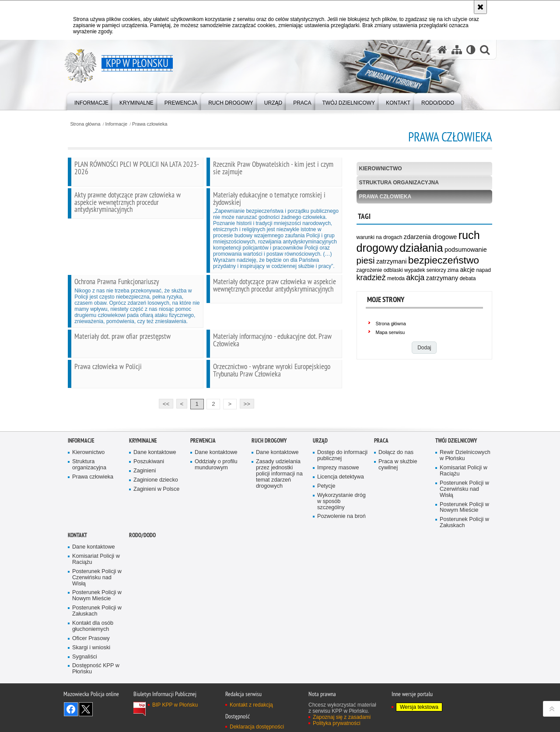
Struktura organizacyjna (399, 183)
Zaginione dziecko (156, 505)
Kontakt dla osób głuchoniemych (93, 652)
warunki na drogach (380, 237)
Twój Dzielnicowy (456, 466)
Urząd (320, 466)
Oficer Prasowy (91, 663)
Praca (381, 466)
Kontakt (77, 561)
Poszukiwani (149, 487)
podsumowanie (466, 250)
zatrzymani (392, 261)
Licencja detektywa (341, 502)
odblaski (393, 270)
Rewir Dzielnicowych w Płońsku (465, 481)
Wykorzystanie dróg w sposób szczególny (341, 526)
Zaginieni (145, 496)
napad (483, 270)
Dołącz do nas (396, 478)
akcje (467, 270)
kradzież (371, 278)
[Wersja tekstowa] (471, 50)
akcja (415, 278)
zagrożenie (369, 270)
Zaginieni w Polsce (156, 514)
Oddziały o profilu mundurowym (216, 490)
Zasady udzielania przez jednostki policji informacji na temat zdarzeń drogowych (279, 499)
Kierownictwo (381, 169)
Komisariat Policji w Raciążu (464, 496)
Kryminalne (143, 466)
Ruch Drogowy (269, 466)
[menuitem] (91, 101)
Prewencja (203, 466)
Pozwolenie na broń (341, 542)
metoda (396, 278)
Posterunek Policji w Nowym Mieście (464, 533)
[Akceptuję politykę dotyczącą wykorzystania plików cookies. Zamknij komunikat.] (480, 7)
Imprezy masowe (338, 493)
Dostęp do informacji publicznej (342, 481)
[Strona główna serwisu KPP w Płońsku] (442, 50)
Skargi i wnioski (91, 673)
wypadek (415, 270)
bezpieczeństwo (444, 260)
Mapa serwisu (390, 332)
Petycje (326, 511)
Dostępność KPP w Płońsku (96, 694)
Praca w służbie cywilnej (398, 490)
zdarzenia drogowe (430, 237)
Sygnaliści (85, 682)
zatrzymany (442, 278)
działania (421, 248)
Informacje (116, 124)
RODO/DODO (142, 561)
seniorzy (436, 270)
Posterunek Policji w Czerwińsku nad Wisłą (464, 514)
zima (453, 270)
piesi (366, 260)
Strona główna (85, 124)
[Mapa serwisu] (457, 50)
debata (468, 278)
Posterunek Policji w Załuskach (464, 548)
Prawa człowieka (150, 124)
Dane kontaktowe (155, 478)
